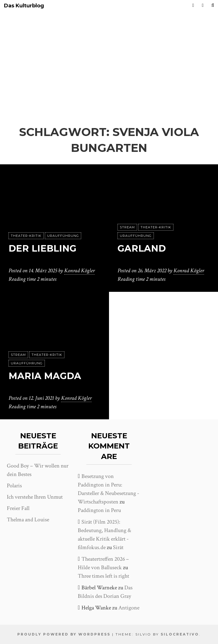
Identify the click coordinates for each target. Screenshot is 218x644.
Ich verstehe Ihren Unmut (35, 497)
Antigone (129, 608)
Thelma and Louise (28, 520)
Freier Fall (18, 508)
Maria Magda (45, 376)
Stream (127, 227)
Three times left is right (103, 576)
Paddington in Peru (99, 510)
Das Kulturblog (24, 6)
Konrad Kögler (79, 271)
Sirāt (118, 547)
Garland (142, 248)
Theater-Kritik (26, 236)
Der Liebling (42, 248)
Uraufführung (63, 236)
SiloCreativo (180, 634)
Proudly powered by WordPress (64, 634)
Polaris (14, 486)
